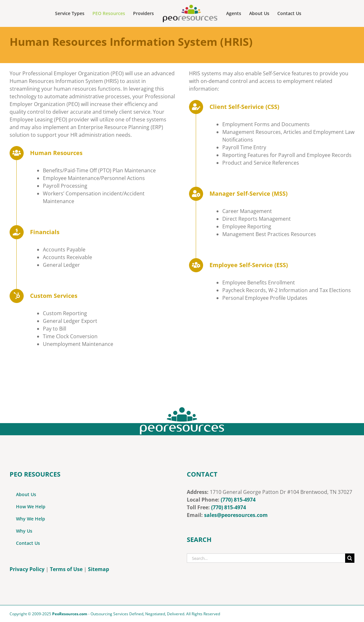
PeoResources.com (70, 614)
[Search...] (266, 558)
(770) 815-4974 (238, 500)
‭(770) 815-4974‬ (229, 507)
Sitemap (99, 569)
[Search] (350, 558)
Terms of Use (66, 569)
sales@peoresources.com (236, 515)
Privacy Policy (27, 569)
